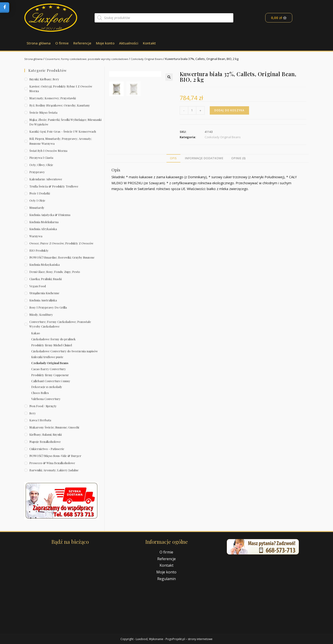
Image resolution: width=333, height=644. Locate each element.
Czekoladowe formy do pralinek (53, 339)
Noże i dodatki (40, 193)
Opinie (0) (238, 159)
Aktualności (129, 43)
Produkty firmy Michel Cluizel (52, 345)
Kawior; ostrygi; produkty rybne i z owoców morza (61, 89)
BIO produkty (39, 250)
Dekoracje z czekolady (47, 387)
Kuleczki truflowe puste (47, 357)
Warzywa (36, 236)
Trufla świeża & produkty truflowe (54, 186)
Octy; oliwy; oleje (41, 165)
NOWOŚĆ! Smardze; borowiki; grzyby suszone (62, 257)
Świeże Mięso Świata (43, 112)
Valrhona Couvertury (46, 399)
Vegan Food (38, 286)
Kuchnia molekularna (44, 222)
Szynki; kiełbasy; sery (44, 79)
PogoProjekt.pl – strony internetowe (189, 639)
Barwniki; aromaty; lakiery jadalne (54, 470)
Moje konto (105, 43)
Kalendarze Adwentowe (46, 179)
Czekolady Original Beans (159, 59)
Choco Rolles (40, 393)
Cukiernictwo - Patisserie (47, 449)
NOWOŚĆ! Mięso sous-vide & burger (55, 456)
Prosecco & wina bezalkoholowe (52, 463)
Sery (33, 413)
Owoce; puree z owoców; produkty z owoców (61, 243)
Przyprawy (37, 172)
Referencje (82, 43)
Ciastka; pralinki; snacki (46, 279)
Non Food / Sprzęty (43, 406)
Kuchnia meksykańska (45, 264)
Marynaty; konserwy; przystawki (53, 98)
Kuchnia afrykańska (43, 229)
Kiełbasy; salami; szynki (46, 434)
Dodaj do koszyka (230, 110)
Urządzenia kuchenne (44, 293)
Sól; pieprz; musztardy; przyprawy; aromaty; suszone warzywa (61, 141)
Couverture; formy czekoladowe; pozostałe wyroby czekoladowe (93, 59)
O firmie (62, 43)
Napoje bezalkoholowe (45, 442)
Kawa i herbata (40, 420)
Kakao (36, 333)
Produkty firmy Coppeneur (50, 375)
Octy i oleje (37, 200)
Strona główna (39, 43)
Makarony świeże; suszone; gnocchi (54, 427)
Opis (173, 159)
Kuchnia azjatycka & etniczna (50, 215)
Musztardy (37, 208)
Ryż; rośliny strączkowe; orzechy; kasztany (60, 105)
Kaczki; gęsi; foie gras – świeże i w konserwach (63, 131)
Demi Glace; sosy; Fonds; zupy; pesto (55, 272)
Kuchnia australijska (43, 300)
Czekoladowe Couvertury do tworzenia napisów (65, 351)
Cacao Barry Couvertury (49, 369)
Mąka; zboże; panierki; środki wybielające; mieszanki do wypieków (65, 122)
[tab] (173, 159)
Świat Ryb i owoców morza (48, 151)
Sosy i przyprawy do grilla (48, 307)
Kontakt (149, 43)
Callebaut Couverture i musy (51, 381)
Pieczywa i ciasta (41, 158)
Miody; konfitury (41, 314)
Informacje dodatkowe (204, 159)
